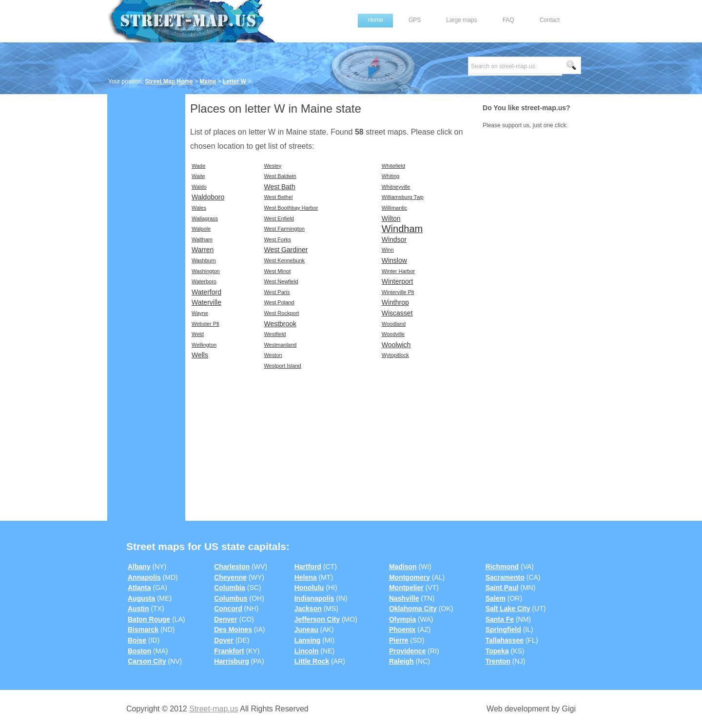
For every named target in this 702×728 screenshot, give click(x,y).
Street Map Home (169, 81)
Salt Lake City (508, 609)
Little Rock (312, 661)
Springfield (503, 630)
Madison (403, 567)
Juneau (306, 630)
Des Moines (233, 630)
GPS (415, 20)
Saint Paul (502, 588)
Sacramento (505, 577)
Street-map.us (214, 709)
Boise (137, 640)
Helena (306, 577)
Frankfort (229, 651)
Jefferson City (317, 619)
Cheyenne (230, 577)
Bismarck (143, 630)
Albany (139, 567)
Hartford (308, 567)
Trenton (498, 661)
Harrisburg (232, 661)
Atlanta (139, 588)
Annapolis (144, 577)
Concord (228, 609)
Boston (139, 651)
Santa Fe (500, 619)
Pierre (399, 640)
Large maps (461, 20)
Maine (208, 81)
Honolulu (309, 588)
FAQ (508, 20)
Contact (550, 20)
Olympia (402, 619)
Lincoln (307, 651)
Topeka (497, 651)
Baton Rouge (149, 619)
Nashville (404, 598)
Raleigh (401, 661)
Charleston (232, 567)
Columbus (231, 598)
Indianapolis (314, 598)
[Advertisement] (146, 242)
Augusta (141, 598)
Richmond (502, 567)
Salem (496, 598)
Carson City (147, 661)
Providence (407, 651)
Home (375, 20)
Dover (224, 640)
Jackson (308, 609)
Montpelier (406, 588)
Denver (225, 619)
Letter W (234, 81)
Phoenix (402, 630)
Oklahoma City (413, 609)
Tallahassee (505, 640)
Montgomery (409, 577)
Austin (138, 609)
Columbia (230, 588)
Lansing (308, 640)
